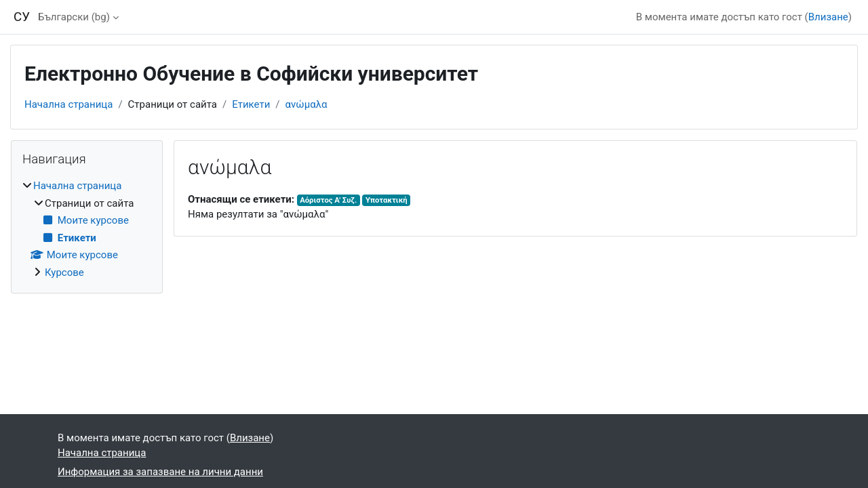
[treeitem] (87, 229)
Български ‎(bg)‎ (74, 17)
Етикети (251, 104)
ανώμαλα (307, 104)
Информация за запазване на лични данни (160, 472)
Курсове (64, 272)
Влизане (828, 17)
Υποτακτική (387, 200)
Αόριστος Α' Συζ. (328, 200)
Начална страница (68, 104)
